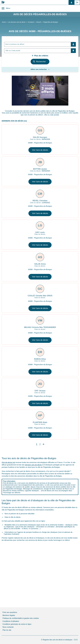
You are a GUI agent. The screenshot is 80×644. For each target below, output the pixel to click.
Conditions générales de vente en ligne (17, 624)
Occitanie (31, 22)
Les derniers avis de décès (17, 22)
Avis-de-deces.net (8, 462)
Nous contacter (8, 627)
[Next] (43, 444)
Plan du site (7, 630)
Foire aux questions (10, 612)
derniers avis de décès (33, 465)
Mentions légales (9, 615)
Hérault (38, 22)
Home (4, 22)
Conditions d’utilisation (11, 621)
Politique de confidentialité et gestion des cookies (21, 618)
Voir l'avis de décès (40, 150)
